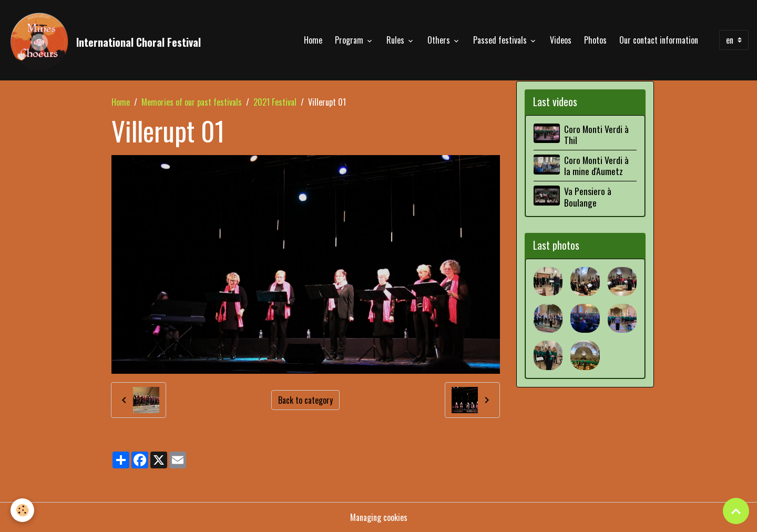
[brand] (105, 40)
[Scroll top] (736, 511)
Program (350, 40)
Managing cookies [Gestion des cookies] (379, 517)
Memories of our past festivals (192, 102)
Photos (595, 40)
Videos (561, 40)
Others (440, 40)
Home (313, 40)
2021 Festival (275, 102)
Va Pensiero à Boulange (588, 196)
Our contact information (659, 40)
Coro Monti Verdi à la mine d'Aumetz (596, 165)
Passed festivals (501, 40)
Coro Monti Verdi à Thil (596, 134)
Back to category (305, 400)
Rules (396, 40)
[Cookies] (22, 510)
